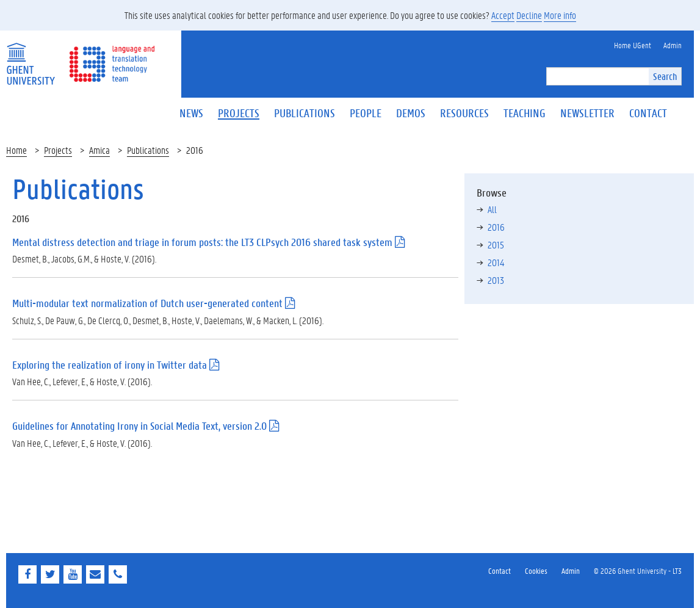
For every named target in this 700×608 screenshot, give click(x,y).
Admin (571, 570)
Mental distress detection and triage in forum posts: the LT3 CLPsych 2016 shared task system (202, 242)
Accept (503, 15)
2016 (496, 227)
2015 (496, 244)
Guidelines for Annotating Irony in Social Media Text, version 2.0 (139, 426)
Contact (500, 570)
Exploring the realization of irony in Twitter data (110, 365)
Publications (148, 150)
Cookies (536, 570)
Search (665, 76)
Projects (58, 150)
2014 (496, 262)
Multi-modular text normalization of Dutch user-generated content (147, 303)
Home (16, 150)
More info (560, 15)
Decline (529, 15)
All (492, 209)
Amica (99, 150)
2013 (496, 280)
